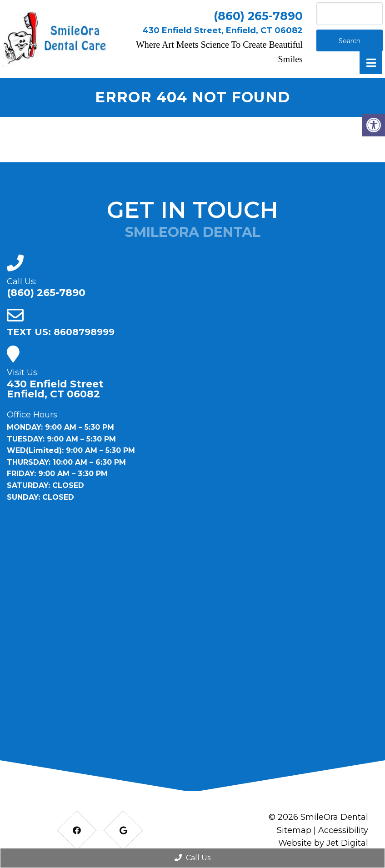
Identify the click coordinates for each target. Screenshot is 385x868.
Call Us (192, 858)
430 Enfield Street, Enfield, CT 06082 (222, 30)
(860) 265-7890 (258, 16)
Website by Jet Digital (323, 843)
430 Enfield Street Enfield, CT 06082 (55, 389)
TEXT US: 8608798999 (61, 332)
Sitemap (294, 830)
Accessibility (343, 830)
